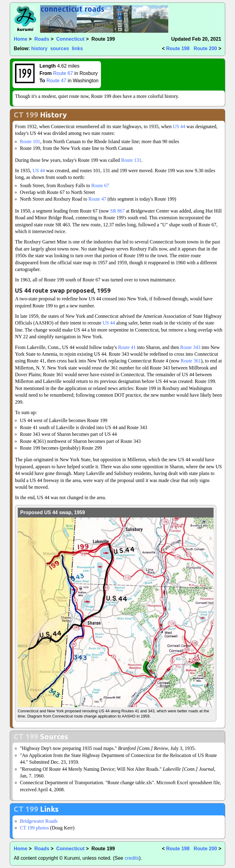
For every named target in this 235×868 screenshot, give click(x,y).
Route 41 (127, 347)
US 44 (179, 126)
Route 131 (131, 160)
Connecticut (70, 39)
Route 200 (205, 48)
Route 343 (190, 347)
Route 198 (178, 48)
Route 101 (30, 141)
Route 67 (63, 73)
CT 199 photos (34, 828)
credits (132, 858)
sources (60, 48)
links (77, 48)
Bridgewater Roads (39, 821)
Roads (42, 39)
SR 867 (117, 211)
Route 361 (191, 361)
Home (21, 39)
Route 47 (56, 81)
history (39, 48)
